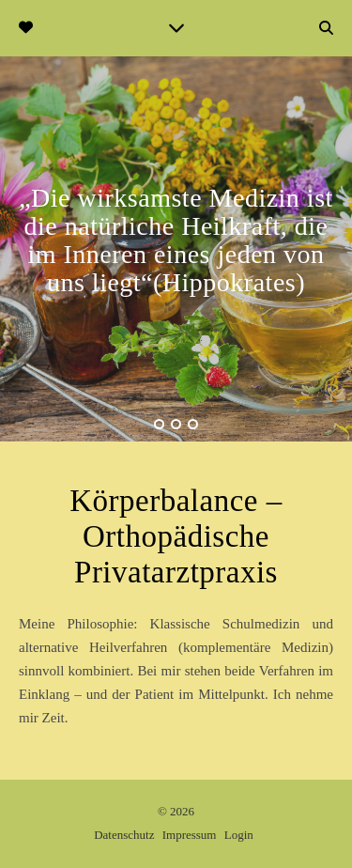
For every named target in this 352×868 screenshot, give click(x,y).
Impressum (190, 835)
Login (239, 835)
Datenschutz (124, 835)
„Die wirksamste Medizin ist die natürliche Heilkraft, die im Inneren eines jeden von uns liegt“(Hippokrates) (176, 240)
